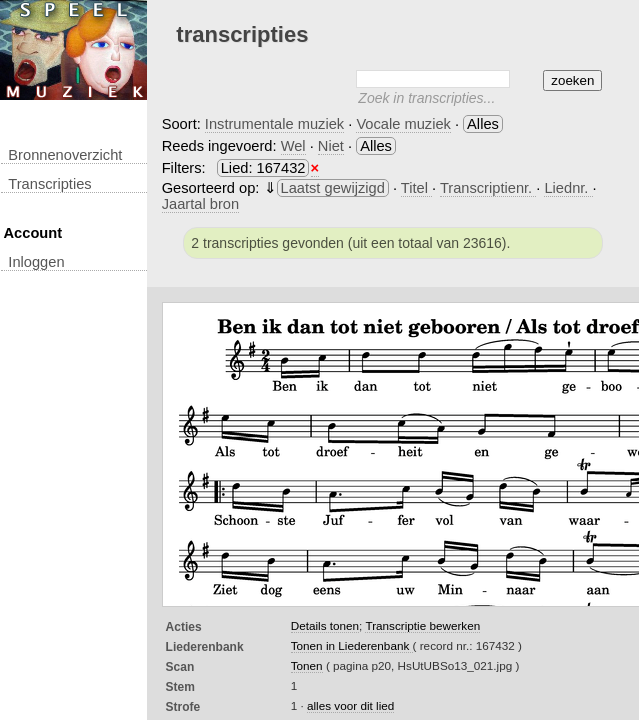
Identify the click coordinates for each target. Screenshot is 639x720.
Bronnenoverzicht (65, 155)
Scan (180, 667)
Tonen (307, 665)
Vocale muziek (403, 124)
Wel (293, 146)
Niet (331, 146)
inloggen (36, 262)
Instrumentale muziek (274, 124)
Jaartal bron (200, 204)
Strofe (183, 707)
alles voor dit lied (350, 705)
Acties (184, 627)
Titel (416, 188)
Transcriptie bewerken (422, 625)
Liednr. (568, 188)
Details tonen (325, 625)
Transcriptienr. (488, 188)
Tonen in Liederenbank (352, 645)
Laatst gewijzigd (333, 188)
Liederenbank (205, 647)
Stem (180, 687)
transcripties (49, 184)
